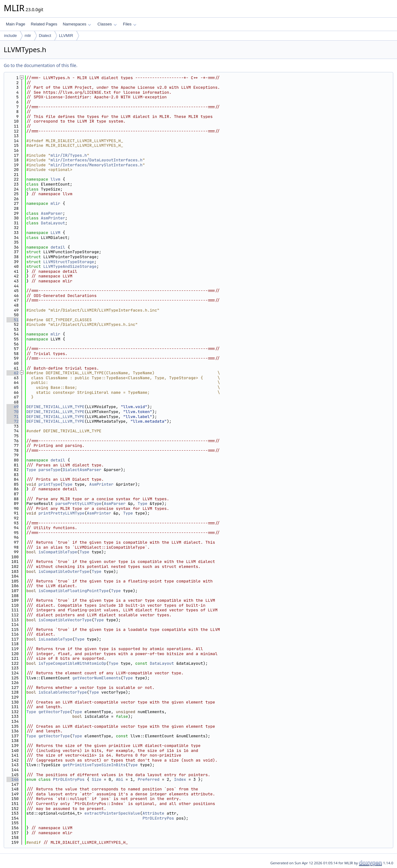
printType (49, 484)
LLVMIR (66, 36)
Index (180, 779)
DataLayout (53, 223)
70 (13, 412)
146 (13, 779)
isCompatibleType (58, 552)
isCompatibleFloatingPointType (74, 591)
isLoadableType (55, 639)
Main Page (16, 24)
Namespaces (77, 24)
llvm (55, 179)
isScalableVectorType (63, 692)
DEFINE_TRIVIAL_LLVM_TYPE (55, 407)
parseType (49, 470)
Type (31, 470)
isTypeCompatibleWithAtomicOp (72, 663)
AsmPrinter (53, 218)
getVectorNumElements (96, 678)
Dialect (45, 36)
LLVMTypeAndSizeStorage (70, 266)
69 (13, 407)
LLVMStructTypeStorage (69, 262)
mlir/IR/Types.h (69, 155)
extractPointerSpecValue (112, 813)
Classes (107, 24)
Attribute (153, 813)
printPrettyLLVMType (61, 513)
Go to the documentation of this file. (40, 65)
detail (58, 247)
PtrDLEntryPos (69, 779)
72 (13, 421)
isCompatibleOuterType (64, 571)
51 (13, 320)
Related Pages (44, 24)
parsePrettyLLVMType (78, 504)
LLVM (55, 233)
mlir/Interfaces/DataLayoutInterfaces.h (96, 160)
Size (97, 779)
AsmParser (52, 213)
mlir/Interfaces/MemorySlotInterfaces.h (96, 165)
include (10, 36)
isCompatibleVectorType (65, 620)
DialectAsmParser (82, 470)
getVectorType (54, 712)
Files (130, 24)
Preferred (149, 779)
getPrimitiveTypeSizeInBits (94, 765)
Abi (120, 779)
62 (13, 373)
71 (13, 417)
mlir (28, 36)
